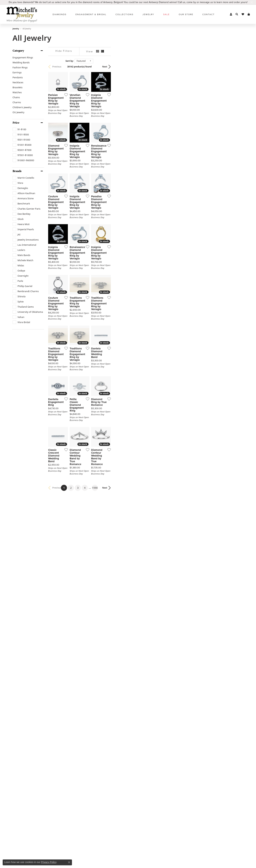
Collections (124, 14)
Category (18, 51)
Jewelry (148, 14)
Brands (17, 171)
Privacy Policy (49, 862)
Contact (208, 14)
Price (16, 123)
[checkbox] (19, 129)
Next (237, 67)
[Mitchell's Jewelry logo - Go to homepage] (22, 14)
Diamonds (60, 14)
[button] (231, 14)
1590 (161, 740)
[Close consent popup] (69, 862)
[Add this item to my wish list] (109, 139)
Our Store (186, 14)
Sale (166, 14)
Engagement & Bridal (91, 14)
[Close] (252, 2)
